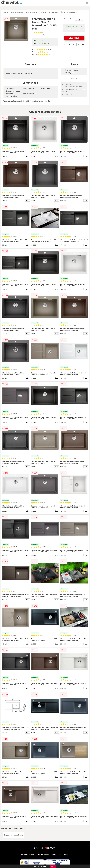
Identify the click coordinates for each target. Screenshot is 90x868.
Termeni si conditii (27, 854)
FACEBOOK (39, 848)
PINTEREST (50, 848)
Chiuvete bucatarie (17, 12)
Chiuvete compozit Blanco (69, 12)
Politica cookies (63, 854)
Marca (6, 12)
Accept (53, 866)
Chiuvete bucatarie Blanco (49, 12)
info (27, 156)
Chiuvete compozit (32, 12)
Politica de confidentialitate (46, 854)
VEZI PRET (74, 38)
